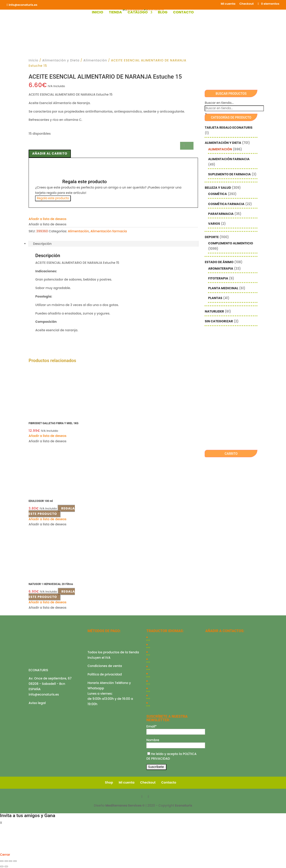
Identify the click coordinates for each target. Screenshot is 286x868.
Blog (163, 13)
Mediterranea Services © (125, 805)
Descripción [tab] (42, 244)
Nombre (153, 740)
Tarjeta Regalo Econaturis (228, 128)
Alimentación (95, 60)
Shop (109, 782)
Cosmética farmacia (226, 204)
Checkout (246, 4)
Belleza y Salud (218, 188)
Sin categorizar (219, 321)
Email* (151, 726)
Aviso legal (37, 703)
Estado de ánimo (219, 262)
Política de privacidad (105, 674)
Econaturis (184, 805)
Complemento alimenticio (230, 243)
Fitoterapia (218, 278)
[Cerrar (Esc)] (15, 861)
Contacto (183, 13)
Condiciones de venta (105, 666)
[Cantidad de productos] (187, 146)
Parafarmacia (221, 214)
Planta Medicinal (223, 288)
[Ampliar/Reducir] (2, 861)
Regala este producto (53, 198)
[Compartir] (11, 861)
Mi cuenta (228, 4)
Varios (214, 224)
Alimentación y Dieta (61, 60)
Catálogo (138, 13)
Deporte (212, 237)
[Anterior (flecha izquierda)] (2, 866)
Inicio (98, 13)
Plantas (215, 298)
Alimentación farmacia (109, 231)
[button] (47, 219)
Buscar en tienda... (219, 103)
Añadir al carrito (50, 153)
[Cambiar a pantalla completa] (6, 861)
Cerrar (5, 855)
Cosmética (217, 194)
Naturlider (214, 311)
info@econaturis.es (44, 694)
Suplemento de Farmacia (229, 174)
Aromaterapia (221, 268)
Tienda (115, 13)
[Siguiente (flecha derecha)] (6, 866)
